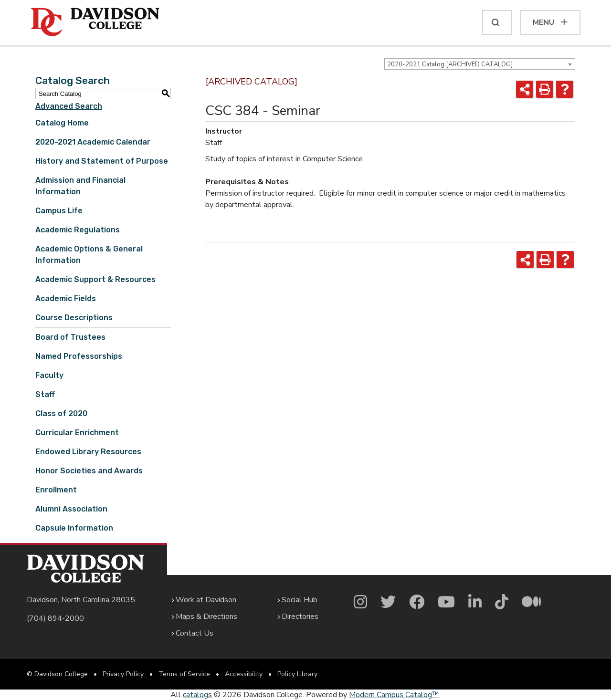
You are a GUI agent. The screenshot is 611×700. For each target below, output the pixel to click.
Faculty (49, 375)
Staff (45, 394)
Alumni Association (71, 509)
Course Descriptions (74, 318)
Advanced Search (69, 106)
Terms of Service (184, 674)
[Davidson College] (95, 22)
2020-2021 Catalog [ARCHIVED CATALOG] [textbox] (450, 64)
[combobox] (480, 64)
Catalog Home (62, 123)
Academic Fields (66, 298)
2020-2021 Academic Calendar (93, 142)
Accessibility (244, 674)
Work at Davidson (206, 600)
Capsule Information (74, 528)
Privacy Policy (123, 674)
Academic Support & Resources (95, 279)
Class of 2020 (61, 413)
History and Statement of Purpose (102, 161)
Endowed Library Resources (88, 452)
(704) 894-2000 (55, 618)
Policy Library (297, 674)
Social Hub (300, 600)
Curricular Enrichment (77, 433)
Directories (300, 616)
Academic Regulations (78, 230)
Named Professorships (79, 356)
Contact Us (195, 633)
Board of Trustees (70, 337)
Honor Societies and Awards (89, 471)
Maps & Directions (206, 616)
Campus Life (59, 211)
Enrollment (56, 490)
